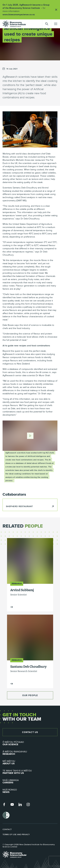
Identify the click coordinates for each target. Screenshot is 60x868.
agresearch (14, 24)
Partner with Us (30, 772)
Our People (30, 695)
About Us (30, 762)
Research (30, 753)
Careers (30, 781)
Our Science (30, 743)
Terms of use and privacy (16, 834)
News (30, 791)
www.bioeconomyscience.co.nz (20, 14)
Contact (7, 829)
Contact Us (30, 732)
